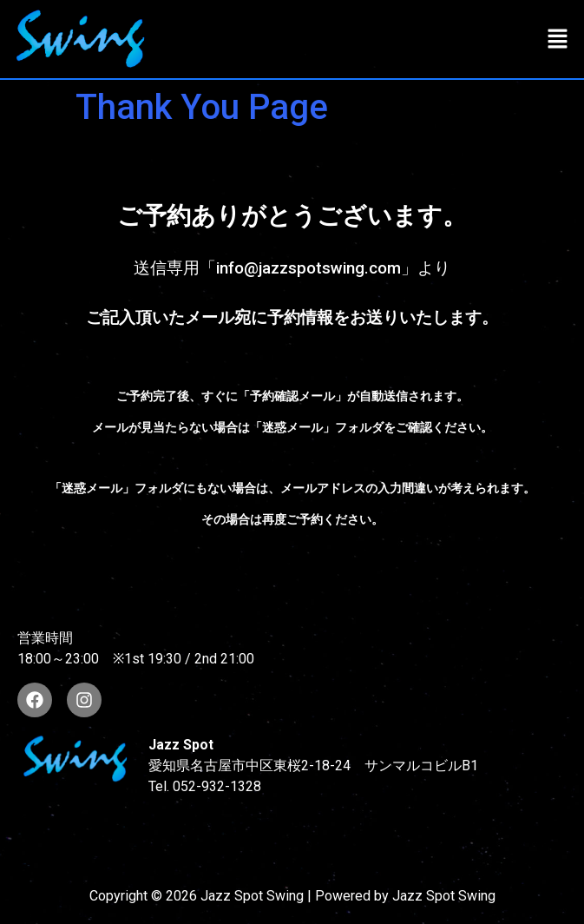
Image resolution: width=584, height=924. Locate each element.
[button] (558, 39)
